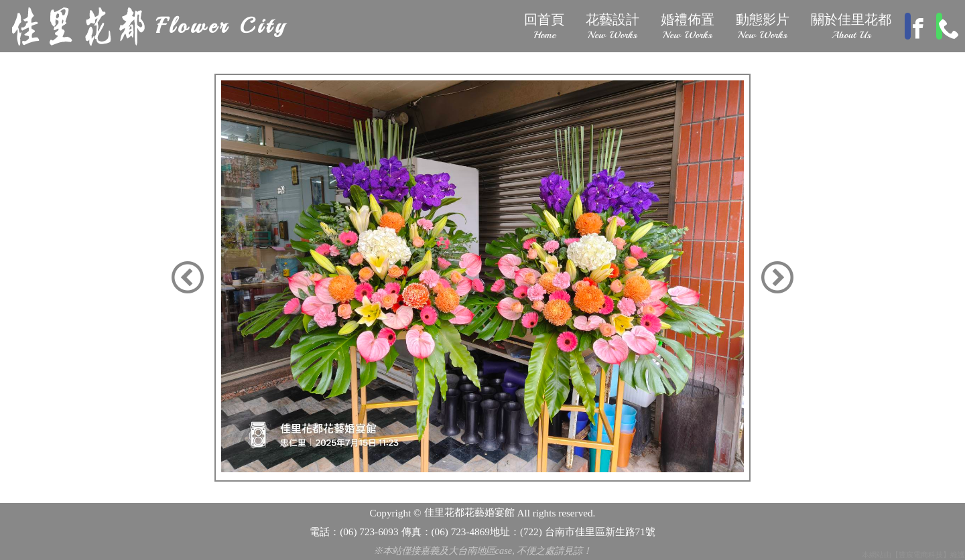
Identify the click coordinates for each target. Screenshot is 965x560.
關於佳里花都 (850, 27)
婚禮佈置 (686, 27)
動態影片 (761, 27)
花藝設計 (611, 27)
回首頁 (543, 27)
